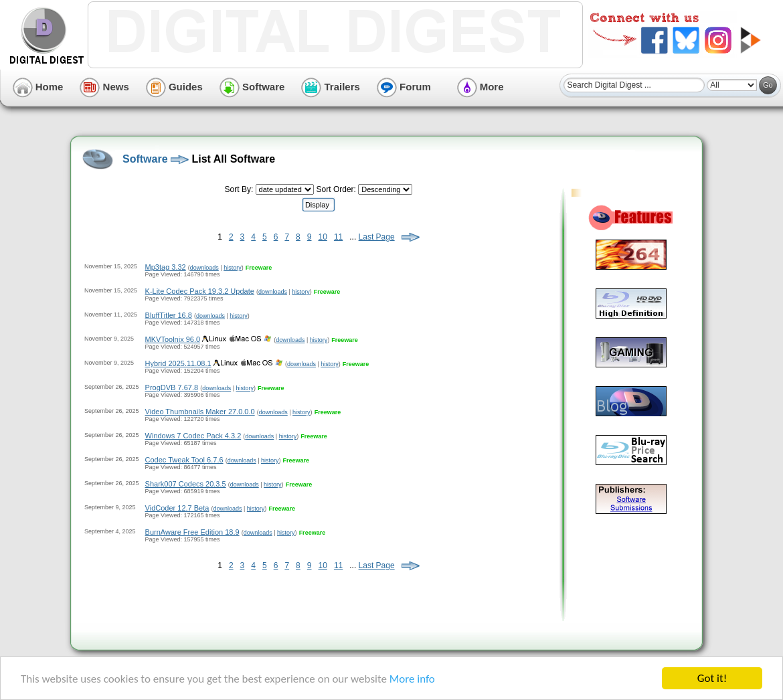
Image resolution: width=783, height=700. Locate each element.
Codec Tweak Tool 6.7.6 (184, 460)
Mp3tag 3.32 (166, 267)
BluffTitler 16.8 (169, 315)
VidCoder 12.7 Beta (177, 508)
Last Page (377, 237)
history (233, 268)
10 (323, 237)
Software (252, 87)
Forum (404, 87)
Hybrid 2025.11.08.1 (178, 363)
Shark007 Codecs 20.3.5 (186, 484)
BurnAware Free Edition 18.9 (192, 532)
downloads (204, 268)
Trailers (331, 87)
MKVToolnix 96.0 (173, 339)
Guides (174, 87)
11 (338, 237)
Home (38, 87)
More (481, 87)
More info (412, 680)
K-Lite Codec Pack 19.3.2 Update (200, 291)
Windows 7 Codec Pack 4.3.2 (193, 436)
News (104, 87)
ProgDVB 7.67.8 (172, 387)
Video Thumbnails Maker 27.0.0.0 (200, 412)
